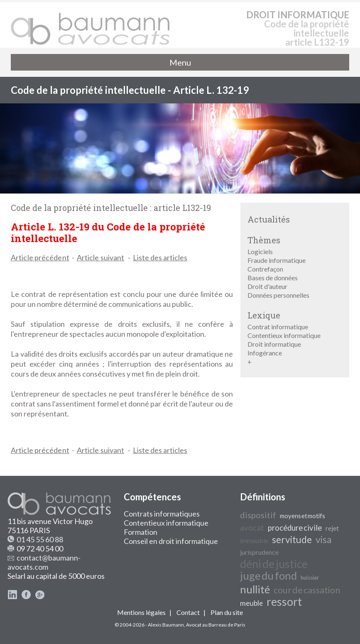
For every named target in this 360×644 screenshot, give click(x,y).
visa (323, 540)
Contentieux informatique (284, 335)
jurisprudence (259, 552)
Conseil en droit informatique (171, 541)
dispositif (258, 515)
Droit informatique (274, 344)
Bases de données (273, 278)
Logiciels (260, 251)
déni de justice (274, 564)
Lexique (264, 315)
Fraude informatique (277, 260)
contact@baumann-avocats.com (44, 562)
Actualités (269, 219)
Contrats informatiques (162, 514)
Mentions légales (141, 612)
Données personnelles (278, 295)
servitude (292, 540)
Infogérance (265, 353)
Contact (188, 612)
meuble (251, 603)
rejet (332, 528)
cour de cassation (307, 590)
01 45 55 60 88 (40, 539)
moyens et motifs (302, 516)
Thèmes (264, 240)
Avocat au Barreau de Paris (216, 625)
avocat (252, 528)
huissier (310, 578)
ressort (284, 602)
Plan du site (227, 612)
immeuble (254, 540)
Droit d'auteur (267, 286)
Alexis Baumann (166, 625)
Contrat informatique (278, 327)
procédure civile (295, 528)
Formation (141, 532)
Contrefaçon (265, 269)
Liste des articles (160, 257)
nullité (255, 589)
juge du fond (268, 575)
